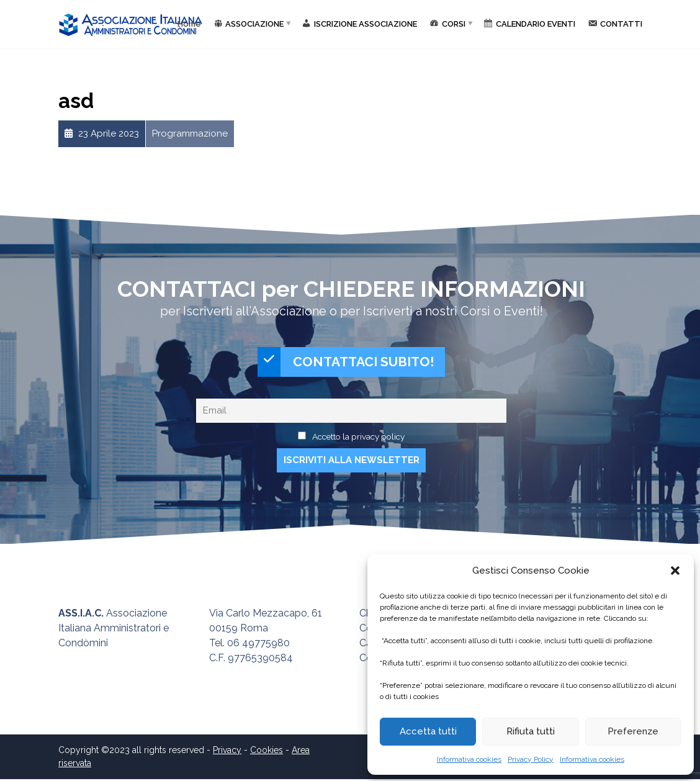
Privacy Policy (531, 759)
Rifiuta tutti (531, 731)
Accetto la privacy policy (358, 438)
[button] (675, 571)
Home (189, 24)
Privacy (227, 752)
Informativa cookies (469, 759)
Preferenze (633, 731)
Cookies (267, 752)
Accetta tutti (428, 731)
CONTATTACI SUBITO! (346, 363)
